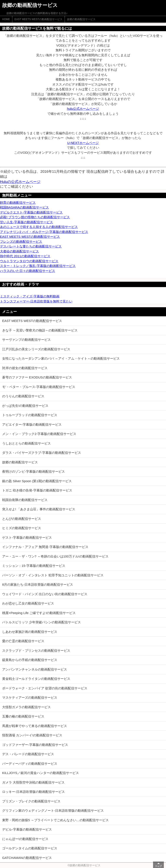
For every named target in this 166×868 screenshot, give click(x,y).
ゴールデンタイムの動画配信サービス (30, 848)
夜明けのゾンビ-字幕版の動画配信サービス (34, 471)
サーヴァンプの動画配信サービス (26, 340)
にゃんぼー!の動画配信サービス (25, 839)
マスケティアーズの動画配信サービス (30, 697)
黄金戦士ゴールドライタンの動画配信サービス (36, 679)
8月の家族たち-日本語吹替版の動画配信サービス (38, 584)
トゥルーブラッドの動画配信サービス (30, 415)
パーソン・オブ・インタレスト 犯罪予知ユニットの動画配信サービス (53, 575)
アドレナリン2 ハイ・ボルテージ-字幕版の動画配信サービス (44, 232)
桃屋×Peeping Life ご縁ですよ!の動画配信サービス (39, 613)
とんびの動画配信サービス (22, 519)
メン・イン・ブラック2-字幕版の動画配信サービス (39, 434)
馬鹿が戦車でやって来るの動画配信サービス (35, 726)
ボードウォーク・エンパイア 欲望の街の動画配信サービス (45, 688)
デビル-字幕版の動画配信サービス (27, 829)
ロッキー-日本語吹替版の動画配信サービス (34, 792)
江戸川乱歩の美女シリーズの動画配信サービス (36, 349)
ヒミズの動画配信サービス (22, 528)
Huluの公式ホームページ (20, 182)
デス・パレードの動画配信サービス (28, 754)
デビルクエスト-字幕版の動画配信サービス (31, 212)
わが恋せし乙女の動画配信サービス (28, 603)
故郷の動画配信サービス (81, 19)
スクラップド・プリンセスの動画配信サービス (36, 651)
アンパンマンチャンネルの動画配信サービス (35, 669)
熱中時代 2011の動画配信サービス (25, 256)
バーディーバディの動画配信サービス (30, 764)
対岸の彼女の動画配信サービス (25, 368)
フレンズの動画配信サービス (21, 242)
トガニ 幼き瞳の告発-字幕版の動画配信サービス (37, 490)
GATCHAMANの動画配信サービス (27, 858)
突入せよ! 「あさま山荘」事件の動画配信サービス (39, 509)
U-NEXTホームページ (83, 143)
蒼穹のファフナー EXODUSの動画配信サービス (37, 377)
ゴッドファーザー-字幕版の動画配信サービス (35, 745)
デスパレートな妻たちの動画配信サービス (31, 246)
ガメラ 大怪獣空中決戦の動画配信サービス (33, 782)
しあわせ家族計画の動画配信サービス (30, 632)
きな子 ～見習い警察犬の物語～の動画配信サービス (40, 330)
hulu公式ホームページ (83, 109)
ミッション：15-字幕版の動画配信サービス (34, 566)
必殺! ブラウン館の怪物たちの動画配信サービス (35, 217)
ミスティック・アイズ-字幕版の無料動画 (30, 296)
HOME (6, 19)
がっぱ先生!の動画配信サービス (25, 406)
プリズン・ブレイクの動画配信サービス (31, 801)
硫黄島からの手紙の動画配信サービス (30, 660)
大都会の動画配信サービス (19, 251)
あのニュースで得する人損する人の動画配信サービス (39, 227)
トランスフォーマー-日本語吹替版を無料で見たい (36, 301)
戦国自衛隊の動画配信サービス (25, 500)
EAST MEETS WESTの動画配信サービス (38, 19)
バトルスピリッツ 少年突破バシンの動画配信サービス (41, 622)
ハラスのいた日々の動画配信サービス (28, 271)
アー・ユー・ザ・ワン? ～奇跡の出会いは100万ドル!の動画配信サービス (55, 556)
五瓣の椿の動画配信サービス (23, 716)
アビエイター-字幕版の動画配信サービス (32, 424)
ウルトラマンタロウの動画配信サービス (29, 261)
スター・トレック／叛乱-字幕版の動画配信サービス (38, 266)
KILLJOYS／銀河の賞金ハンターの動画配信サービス (41, 773)
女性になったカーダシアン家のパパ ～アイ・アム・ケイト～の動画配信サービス (61, 358)
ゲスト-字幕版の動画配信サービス (27, 537)
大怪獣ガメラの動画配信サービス (26, 707)
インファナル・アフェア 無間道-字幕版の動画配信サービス (45, 547)
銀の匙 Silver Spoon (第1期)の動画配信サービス (37, 481)
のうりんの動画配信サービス (23, 396)
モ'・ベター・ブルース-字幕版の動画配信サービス (39, 387)
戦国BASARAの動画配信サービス (24, 207)
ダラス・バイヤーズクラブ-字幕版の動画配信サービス (42, 453)
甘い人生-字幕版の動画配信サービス (26, 222)
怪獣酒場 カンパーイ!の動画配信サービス (32, 735)
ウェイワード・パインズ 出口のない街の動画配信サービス (45, 594)
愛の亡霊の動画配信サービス (23, 641)
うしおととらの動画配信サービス (26, 443)
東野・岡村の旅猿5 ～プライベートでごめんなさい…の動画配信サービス (55, 820)
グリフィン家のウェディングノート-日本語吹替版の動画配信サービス (53, 811)
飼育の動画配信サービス (18, 203)
